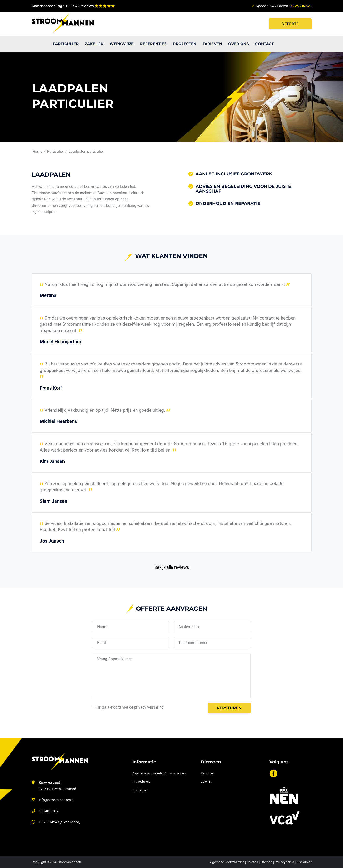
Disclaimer (140, 790)
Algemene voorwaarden (227, 862)
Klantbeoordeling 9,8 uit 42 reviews (63, 6)
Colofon (252, 862)
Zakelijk (206, 782)
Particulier (208, 773)
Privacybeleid (141, 782)
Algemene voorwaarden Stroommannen (159, 773)
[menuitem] (41, 44)
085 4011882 (49, 811)
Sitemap (266, 862)
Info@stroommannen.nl (57, 800)
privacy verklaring (149, 707)
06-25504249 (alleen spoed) (60, 822)
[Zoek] (308, 44)
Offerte (290, 24)
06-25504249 (300, 6)
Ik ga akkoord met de (131, 707)
